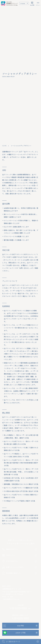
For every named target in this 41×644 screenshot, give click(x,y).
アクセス (20, 594)
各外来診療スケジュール (11, 599)
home (4, 146)
